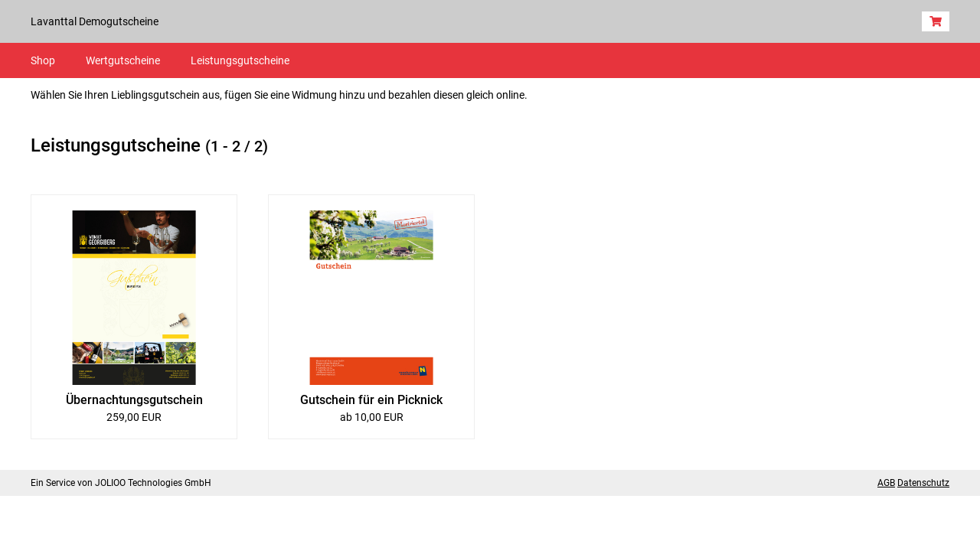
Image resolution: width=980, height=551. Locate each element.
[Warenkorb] (936, 21)
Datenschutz (923, 483)
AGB (886, 483)
